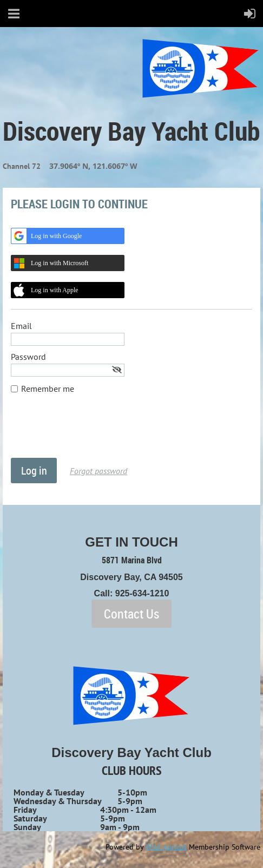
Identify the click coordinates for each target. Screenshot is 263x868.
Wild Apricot (166, 847)
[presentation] (93, 431)
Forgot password (98, 471)
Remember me (48, 389)
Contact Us (131, 614)
